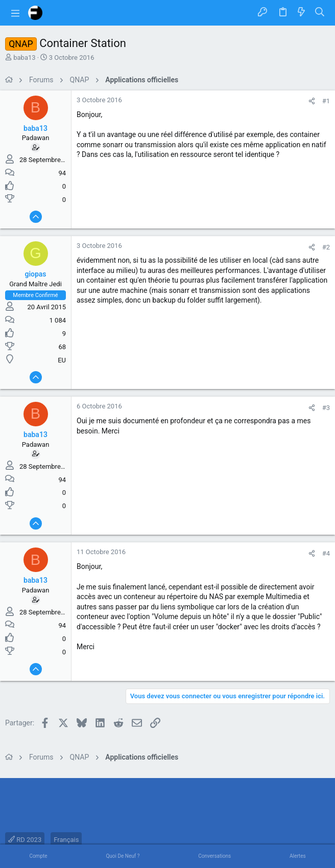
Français (66, 840)
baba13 (24, 58)
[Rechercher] (320, 13)
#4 (326, 553)
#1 (326, 101)
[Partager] (312, 101)
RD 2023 (25, 840)
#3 (326, 408)
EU (62, 360)
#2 (326, 247)
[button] (15, 13)
